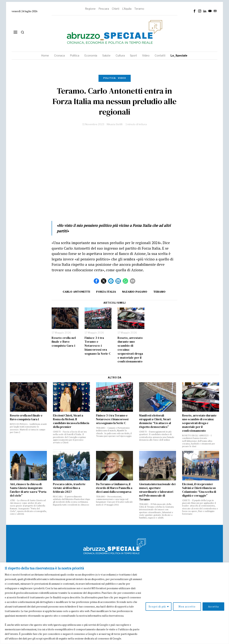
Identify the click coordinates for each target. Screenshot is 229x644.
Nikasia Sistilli (115, 124)
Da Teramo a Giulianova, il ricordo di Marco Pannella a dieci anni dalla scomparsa (114, 488)
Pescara (104, 9)
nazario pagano (135, 292)
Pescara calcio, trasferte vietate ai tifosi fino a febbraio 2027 (69, 488)
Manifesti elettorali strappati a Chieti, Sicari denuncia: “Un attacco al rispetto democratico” (155, 421)
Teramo (139, 9)
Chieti (116, 9)
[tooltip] (195, 11)
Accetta (213, 606)
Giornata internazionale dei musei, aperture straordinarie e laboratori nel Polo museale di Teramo (157, 492)
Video (122, 78)
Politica (109, 78)
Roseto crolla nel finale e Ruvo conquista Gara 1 (64, 342)
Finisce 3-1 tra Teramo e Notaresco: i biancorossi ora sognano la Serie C (98, 346)
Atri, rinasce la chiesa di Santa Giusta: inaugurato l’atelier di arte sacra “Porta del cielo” (28, 490)
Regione (90, 9)
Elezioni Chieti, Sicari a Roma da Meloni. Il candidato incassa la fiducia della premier (71, 421)
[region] (114, 603)
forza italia (106, 292)
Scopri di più (157, 606)
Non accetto (187, 606)
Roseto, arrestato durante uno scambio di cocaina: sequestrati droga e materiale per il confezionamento (130, 350)
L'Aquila (127, 9)
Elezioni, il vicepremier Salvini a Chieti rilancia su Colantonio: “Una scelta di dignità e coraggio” (199, 490)
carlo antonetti (76, 292)
